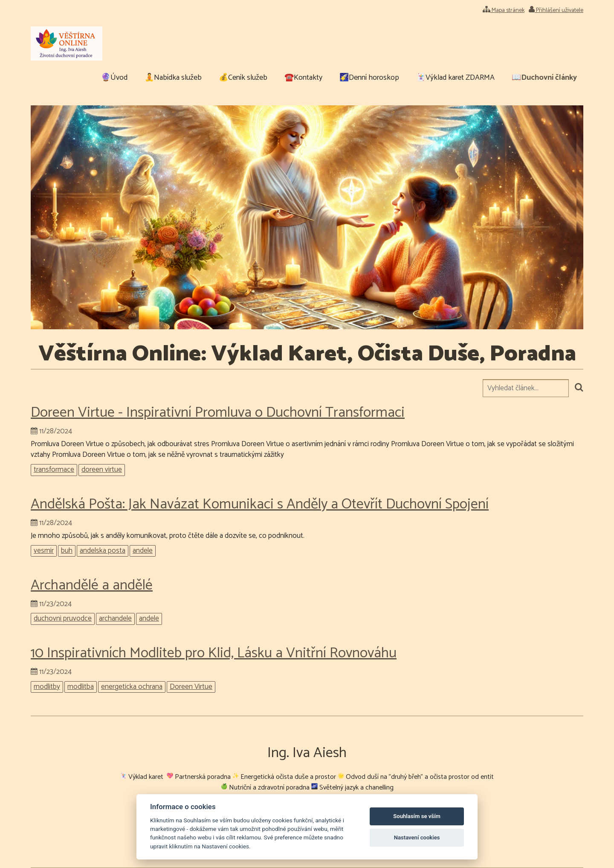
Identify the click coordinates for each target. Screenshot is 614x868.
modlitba (81, 687)
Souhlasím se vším (417, 816)
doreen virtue (102, 470)
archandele (115, 619)
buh (67, 551)
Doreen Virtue (191, 687)
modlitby (47, 687)
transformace (54, 470)
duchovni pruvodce (63, 619)
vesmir (44, 551)
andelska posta (103, 551)
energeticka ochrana (132, 687)
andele (143, 551)
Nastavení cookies (417, 838)
